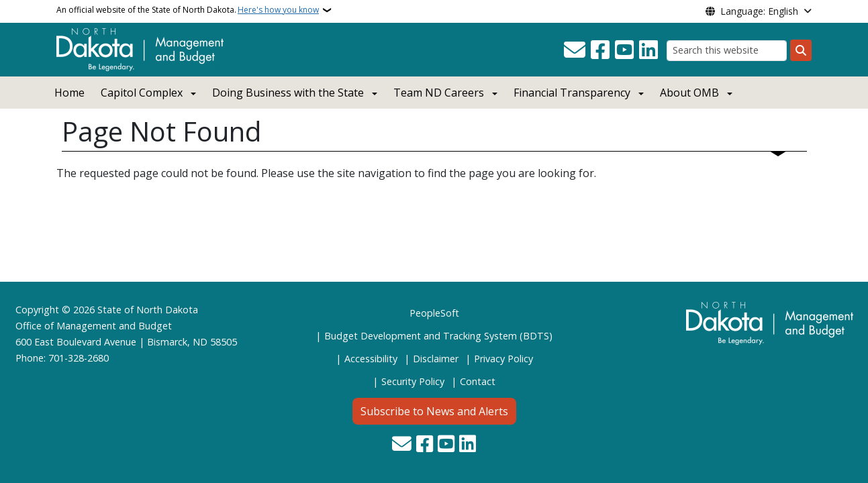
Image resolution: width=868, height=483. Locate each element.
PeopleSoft (434, 313)
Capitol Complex (142, 93)
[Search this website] (727, 51)
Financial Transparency (572, 93)
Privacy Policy (503, 359)
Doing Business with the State (288, 93)
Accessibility (371, 359)
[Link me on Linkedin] (648, 50)
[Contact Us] (575, 50)
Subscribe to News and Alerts (434, 411)
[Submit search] (801, 50)
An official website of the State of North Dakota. (188, 10)
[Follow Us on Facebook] (600, 50)
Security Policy (413, 381)
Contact (478, 381)
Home (69, 93)
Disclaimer (436, 359)
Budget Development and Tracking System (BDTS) (438, 336)
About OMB (689, 93)
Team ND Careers (439, 93)
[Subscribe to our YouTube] (624, 50)
